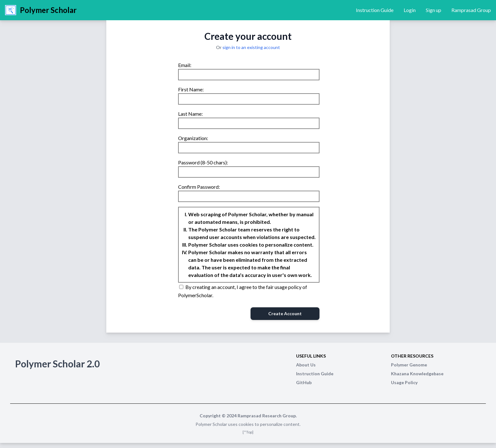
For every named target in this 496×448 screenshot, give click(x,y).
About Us (306, 365)
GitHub (304, 382)
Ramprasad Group (471, 10)
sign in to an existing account (251, 47)
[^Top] (248, 432)
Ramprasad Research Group (267, 416)
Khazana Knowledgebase (417, 374)
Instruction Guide (375, 10)
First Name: (191, 89)
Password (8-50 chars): (203, 162)
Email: (185, 65)
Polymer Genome (409, 365)
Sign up (434, 10)
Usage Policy (404, 382)
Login (410, 10)
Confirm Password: (199, 187)
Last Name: (190, 114)
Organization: (193, 138)
